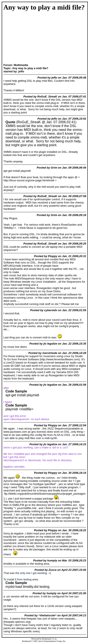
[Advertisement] (20, 38)
